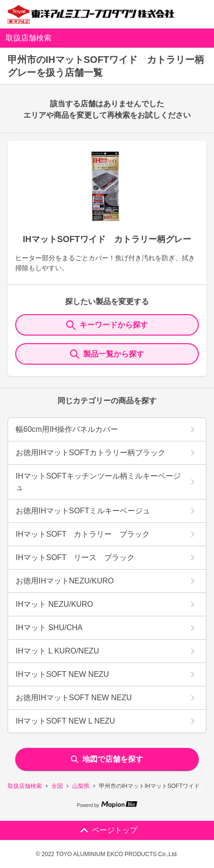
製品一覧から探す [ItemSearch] (107, 354)
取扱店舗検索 (25, 786)
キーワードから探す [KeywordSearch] (107, 325)
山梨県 (81, 786)
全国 (57, 786)
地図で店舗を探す (107, 759)
